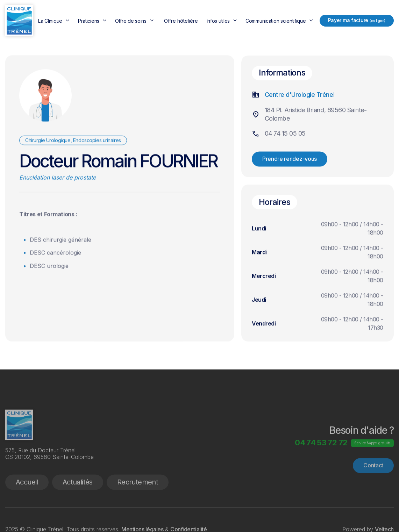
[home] (19, 21)
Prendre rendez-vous (290, 160)
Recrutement (138, 501)
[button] (55, 21)
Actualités (78, 501)
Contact (373, 484)
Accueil (27, 501)
